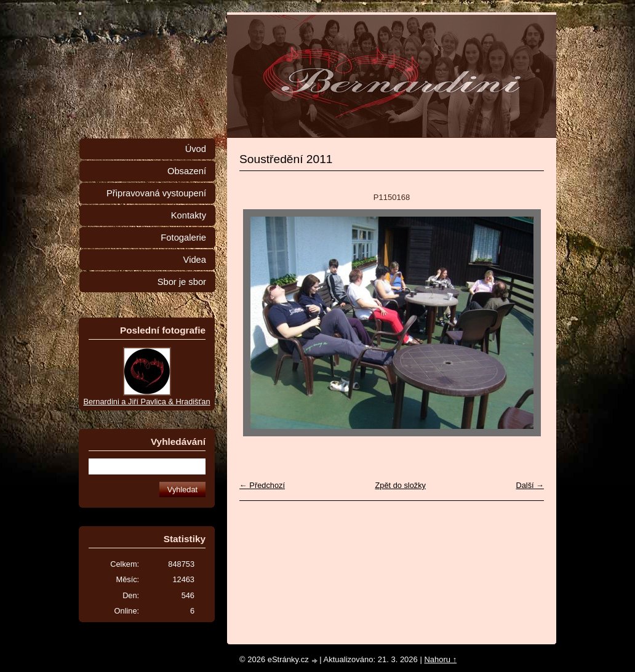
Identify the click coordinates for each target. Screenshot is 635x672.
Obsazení (187, 171)
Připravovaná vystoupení (156, 193)
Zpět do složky (400, 485)
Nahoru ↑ (440, 659)
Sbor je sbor (182, 282)
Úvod (196, 149)
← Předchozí (262, 485)
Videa (195, 260)
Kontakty (189, 215)
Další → (530, 485)
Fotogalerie (183, 238)
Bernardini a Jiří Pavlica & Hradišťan (146, 402)
